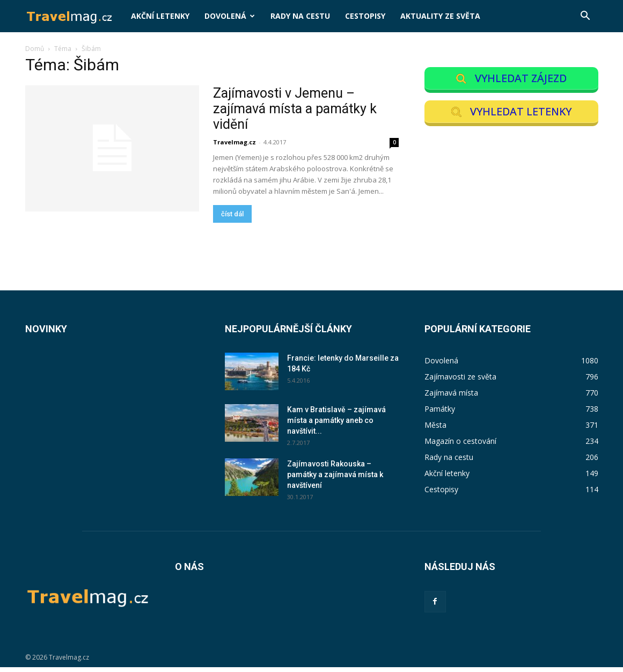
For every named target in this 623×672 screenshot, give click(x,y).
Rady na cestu (300, 16)
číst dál (232, 214)
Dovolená (230, 16)
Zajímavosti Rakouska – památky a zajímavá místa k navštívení (335, 480)
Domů (35, 49)
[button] (585, 17)
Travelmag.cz (234, 142)
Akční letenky (160, 16)
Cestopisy (365, 16)
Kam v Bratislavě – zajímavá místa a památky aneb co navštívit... (336, 426)
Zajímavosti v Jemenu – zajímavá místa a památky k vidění (295, 109)
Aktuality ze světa (440, 16)
